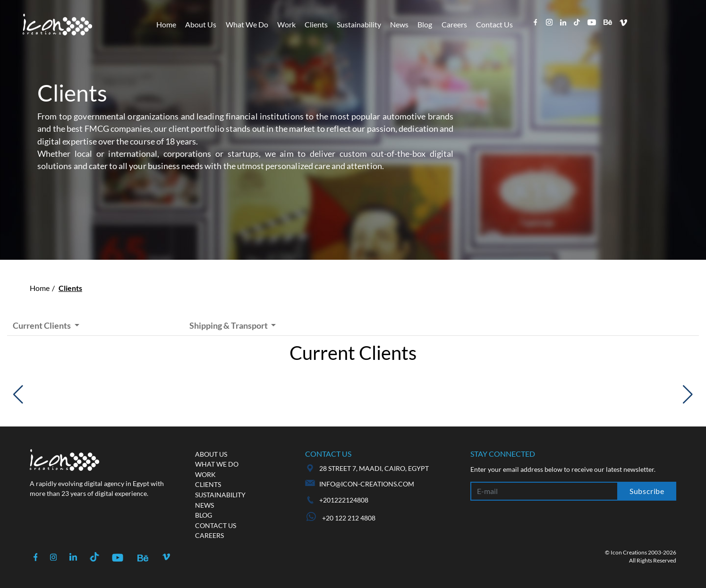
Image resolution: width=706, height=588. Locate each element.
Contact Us (494, 24)
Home (166, 24)
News (399, 24)
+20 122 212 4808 (341, 518)
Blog (425, 24)
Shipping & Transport (229, 325)
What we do (217, 464)
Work (286, 24)
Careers (454, 24)
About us (211, 454)
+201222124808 (344, 500)
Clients (316, 24)
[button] (18, 394)
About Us (201, 24)
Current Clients (43, 325)
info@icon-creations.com (367, 484)
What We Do (247, 24)
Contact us (216, 525)
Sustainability (359, 24)
